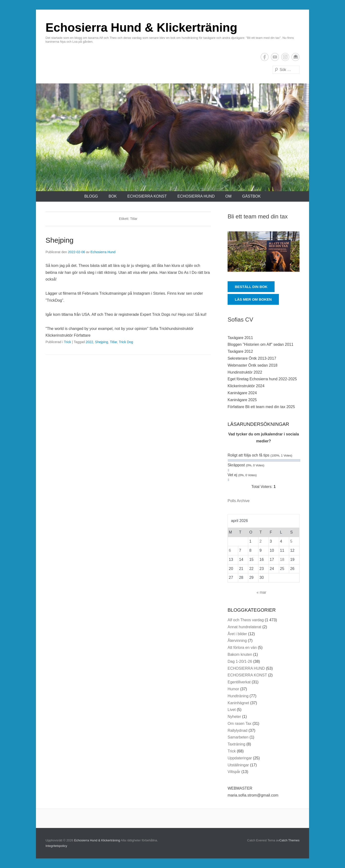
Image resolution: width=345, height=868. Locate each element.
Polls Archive (239, 501)
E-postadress (296, 57)
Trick (68, 342)
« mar (262, 592)
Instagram (285, 57)
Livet (232, 710)
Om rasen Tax (239, 724)
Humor (233, 689)
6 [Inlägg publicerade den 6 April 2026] (230, 550)
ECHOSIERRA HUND (196, 196)
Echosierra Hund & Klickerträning (141, 28)
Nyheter (234, 717)
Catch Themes (289, 840)
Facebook (265, 57)
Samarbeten (238, 737)
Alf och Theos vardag (246, 620)
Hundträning (238, 696)
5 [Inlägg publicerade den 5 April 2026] (291, 541)
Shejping (60, 240)
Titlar (114, 342)
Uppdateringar (240, 758)
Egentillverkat (239, 682)
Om (228, 196)
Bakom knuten (240, 654)
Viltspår (234, 772)
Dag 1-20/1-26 (240, 661)
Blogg (91, 196)
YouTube (275, 57)
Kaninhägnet (238, 703)
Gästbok (251, 196)
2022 (89, 342)
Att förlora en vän (242, 648)
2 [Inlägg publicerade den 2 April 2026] (261, 541)
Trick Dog (126, 342)
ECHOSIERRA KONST (147, 196)
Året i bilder (237, 634)
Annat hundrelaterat (244, 627)
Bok (113, 196)
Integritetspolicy (56, 846)
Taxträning (236, 744)
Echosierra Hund (103, 252)
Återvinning (237, 641)
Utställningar (238, 765)
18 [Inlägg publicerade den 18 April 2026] (282, 560)
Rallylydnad (238, 730)
